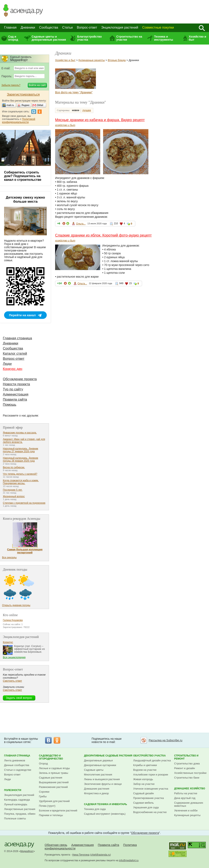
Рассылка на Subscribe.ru (165, 740)
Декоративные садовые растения (108, 756)
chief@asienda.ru (100, 855)
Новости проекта (16, 384)
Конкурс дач (13, 369)
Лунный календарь (16, 804)
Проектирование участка (149, 798)
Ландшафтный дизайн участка (152, 760)
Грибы (43, 796)
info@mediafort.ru (129, 860)
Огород (43, 764)
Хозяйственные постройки (190, 773)
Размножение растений (53, 787)
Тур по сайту (13, 389)
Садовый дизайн (144, 793)
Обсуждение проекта (20, 379)
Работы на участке (186, 793)
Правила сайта (15, 399)
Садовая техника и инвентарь (106, 804)
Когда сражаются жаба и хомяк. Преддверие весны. (21, 482)
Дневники (28, 27)
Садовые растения (51, 778)
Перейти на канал (22, 315)
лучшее (87, 110)
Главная (10, 27)
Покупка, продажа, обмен (20, 814)
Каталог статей (15, 354)
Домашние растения (97, 789)
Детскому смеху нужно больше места (26, 199)
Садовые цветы (94, 770)
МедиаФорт (27, 851)
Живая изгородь (143, 779)
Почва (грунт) (47, 806)
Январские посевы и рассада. (20, 433)
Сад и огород (13, 38)
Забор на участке (144, 784)
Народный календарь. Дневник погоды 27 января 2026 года (21, 450)
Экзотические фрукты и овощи (103, 784)
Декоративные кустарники (100, 765)
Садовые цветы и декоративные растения (49, 38)
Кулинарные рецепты (92, 60)
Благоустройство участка (89, 38)
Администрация (16, 394)
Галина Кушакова (13, 620)
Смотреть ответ (12, 681)
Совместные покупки (158, 27)
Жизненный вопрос (14, 496)
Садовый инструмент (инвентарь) (105, 814)
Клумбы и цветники (145, 765)
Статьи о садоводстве (18, 770)
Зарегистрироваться (23, 94)
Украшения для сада (146, 807)
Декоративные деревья (98, 760)
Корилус (8, 642)
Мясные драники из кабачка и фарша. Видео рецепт (100, 120)
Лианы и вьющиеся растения (102, 779)
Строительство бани (187, 778)
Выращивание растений (54, 782)
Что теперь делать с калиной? (20, 474)
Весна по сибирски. (14, 467)
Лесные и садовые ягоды (54, 768)
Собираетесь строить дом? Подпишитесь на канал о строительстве (23, 176)
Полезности (13, 790)
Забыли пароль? (11, 85)
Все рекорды (9, 557)
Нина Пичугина (81, 855)
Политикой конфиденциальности (19, 121)
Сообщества (49, 27)
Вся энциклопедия (14, 657)
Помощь (10, 405)
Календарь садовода (17, 800)
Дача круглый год (185, 798)
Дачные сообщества (17, 765)
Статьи (68, 27)
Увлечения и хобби (186, 810)
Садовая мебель (144, 803)
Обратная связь (56, 845)
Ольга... (81, 224)
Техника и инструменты (164, 38)
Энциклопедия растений (120, 27)
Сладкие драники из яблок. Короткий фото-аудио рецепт (103, 235)
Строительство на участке (129, 38)
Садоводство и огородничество (51, 757)
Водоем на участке (145, 770)
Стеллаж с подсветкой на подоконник (24, 503)
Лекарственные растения (20, 809)
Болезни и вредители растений (58, 810)
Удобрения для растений (54, 801)
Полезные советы (15, 818)
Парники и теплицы (51, 815)
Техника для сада (95, 809)
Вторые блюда (117, 60)
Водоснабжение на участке (150, 812)
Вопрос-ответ (87, 27)
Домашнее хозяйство (190, 789)
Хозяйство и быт (197, 38)
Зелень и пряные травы (54, 773)
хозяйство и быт (65, 125)
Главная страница (17, 338)
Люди (7, 364)
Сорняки (44, 792)
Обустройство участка (150, 756)
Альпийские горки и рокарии (151, 775)
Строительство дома (187, 764)
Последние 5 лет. (13, 490)
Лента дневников (15, 760)
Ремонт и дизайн (185, 768)
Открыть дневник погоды (16, 605)
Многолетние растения (98, 775)
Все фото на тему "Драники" (74, 92)
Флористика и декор (96, 793)
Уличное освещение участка (151, 789)
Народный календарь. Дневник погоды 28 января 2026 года (21, 459)
